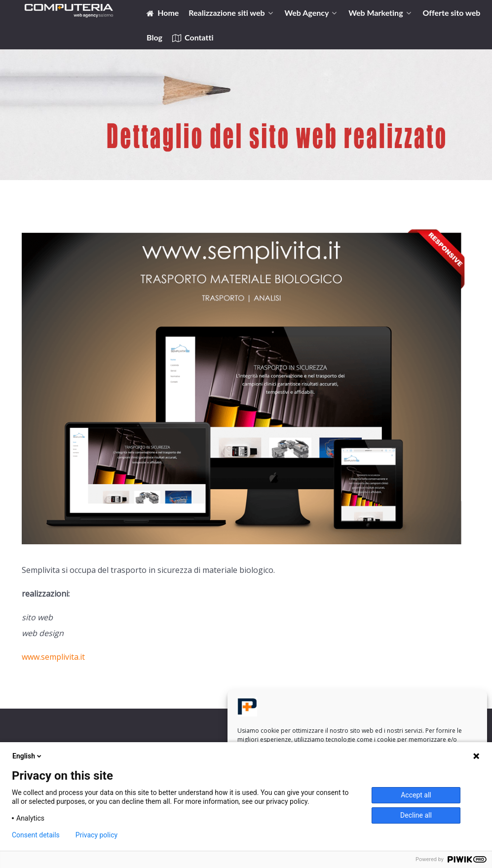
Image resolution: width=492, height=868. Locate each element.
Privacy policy (96, 835)
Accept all (416, 795)
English (28, 756)
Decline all (416, 815)
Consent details (36, 835)
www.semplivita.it (53, 657)
